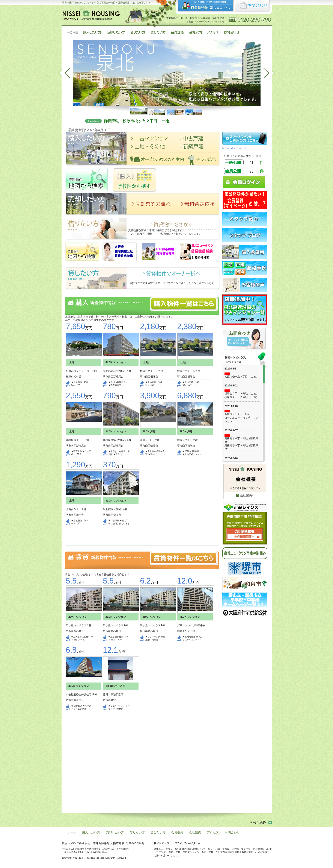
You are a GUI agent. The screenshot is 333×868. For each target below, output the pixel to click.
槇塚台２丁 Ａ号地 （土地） (242, 394)
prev (63, 73)
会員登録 (200, 8)
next (270, 73)
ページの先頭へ (261, 823)
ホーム (72, 832)
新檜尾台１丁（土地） (237, 414)
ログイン (221, 8)
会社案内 (195, 832)
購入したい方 (91, 832)
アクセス (213, 832)
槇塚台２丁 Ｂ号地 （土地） (242, 397)
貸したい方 (158, 832)
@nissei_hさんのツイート (234, 148)
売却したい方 (115, 832)
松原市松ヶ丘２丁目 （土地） (242, 377)
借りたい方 (137, 832)
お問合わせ (232, 832)
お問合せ (252, 6)
